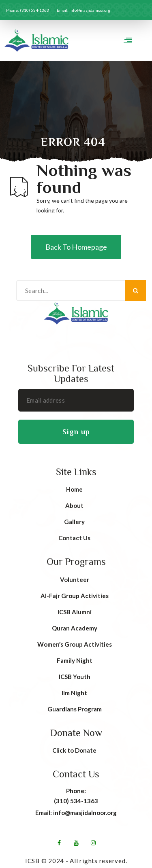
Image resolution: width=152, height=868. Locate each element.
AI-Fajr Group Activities (75, 596)
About (74, 505)
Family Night (75, 660)
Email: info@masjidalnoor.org (76, 813)
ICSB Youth (75, 677)
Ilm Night (74, 693)
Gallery (74, 522)
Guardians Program (75, 709)
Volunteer (75, 579)
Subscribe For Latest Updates (71, 374)
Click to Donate (74, 750)
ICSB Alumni (75, 612)
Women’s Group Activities (75, 644)
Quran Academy (75, 628)
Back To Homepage (76, 247)
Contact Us (74, 538)
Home (74, 489)
